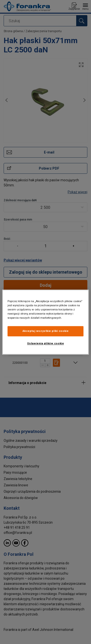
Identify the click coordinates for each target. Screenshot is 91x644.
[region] (45, 322)
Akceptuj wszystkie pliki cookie (46, 331)
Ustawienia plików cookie (46, 343)
